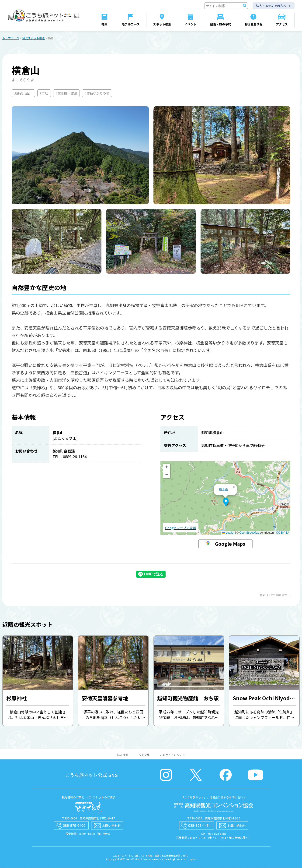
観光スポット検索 (34, 38)
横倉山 (224, 490)
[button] (226, 502)
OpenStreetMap (249, 533)
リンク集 (144, 755)
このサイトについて (173, 755)
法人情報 (123, 755)
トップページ (11, 38)
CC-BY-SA (283, 533)
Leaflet (228, 533)
